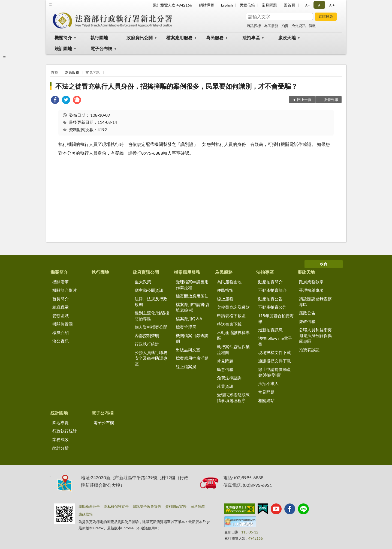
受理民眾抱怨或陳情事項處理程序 (233, 397)
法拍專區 (251, 37)
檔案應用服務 (179, 37)
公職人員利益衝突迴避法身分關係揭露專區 (315, 335)
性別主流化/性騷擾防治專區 (152, 316)
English (227, 5)
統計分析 (61, 448)
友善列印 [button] (331, 100)
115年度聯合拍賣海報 (276, 318)
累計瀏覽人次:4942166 (172, 5)
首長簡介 (61, 299)
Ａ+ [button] (331, 5)
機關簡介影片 (65, 290)
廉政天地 (287, 37)
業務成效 (61, 439)
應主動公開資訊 (149, 290)
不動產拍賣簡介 (272, 290)
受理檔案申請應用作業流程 (192, 285)
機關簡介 (63, 37)
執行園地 (99, 37)
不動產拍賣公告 (272, 307)
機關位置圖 (63, 324)
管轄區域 (61, 316)
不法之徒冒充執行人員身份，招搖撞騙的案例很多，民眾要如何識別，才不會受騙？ (176, 86)
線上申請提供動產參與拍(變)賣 (275, 372)
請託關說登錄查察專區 (315, 301)
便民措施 (225, 290)
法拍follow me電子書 (275, 341)
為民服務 (271, 26)
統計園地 (63, 48)
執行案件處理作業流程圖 (233, 349)
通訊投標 (254, 26)
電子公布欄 (101, 48)
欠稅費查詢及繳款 (233, 307)
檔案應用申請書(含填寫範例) (193, 307)
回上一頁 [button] (304, 100)
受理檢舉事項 (311, 290)
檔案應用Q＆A (189, 319)
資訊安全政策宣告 (147, 506)
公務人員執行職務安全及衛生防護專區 (151, 358)
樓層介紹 (61, 332)
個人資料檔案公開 (151, 327)
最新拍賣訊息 (270, 330)
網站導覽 (207, 5)
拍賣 (285, 26)
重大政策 (143, 282)
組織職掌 (61, 307)
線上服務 (225, 299)
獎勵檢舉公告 (89, 506)
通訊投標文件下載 (275, 361)
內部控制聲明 (147, 335)
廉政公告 (307, 313)
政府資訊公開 (140, 37)
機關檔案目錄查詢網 (192, 338)
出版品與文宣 (188, 350)
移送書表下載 (229, 324)
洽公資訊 (298, 26)
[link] (55, 100)
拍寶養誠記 (309, 350)
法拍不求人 (268, 383)
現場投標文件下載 (275, 352)
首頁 (55, 72)
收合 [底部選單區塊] (324, 264)
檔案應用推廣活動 (192, 358)
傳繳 (312, 26)
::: (50, 4)
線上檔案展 (186, 367)
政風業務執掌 (311, 282)
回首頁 (290, 5)
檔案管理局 (186, 327)
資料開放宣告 (176, 506)
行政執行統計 (147, 344)
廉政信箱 (307, 321)
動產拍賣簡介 (270, 282)
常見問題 (269, 5)
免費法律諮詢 (229, 378)
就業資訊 (225, 386)
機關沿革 (61, 282)
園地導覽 (61, 422)
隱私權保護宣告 (116, 506)
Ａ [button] (319, 5)
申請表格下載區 (231, 316)
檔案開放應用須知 (192, 296)
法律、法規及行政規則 (151, 301)
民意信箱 (247, 5)
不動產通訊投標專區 (233, 335)
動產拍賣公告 (270, 299)
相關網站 (266, 400)
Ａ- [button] (307, 5)
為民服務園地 (229, 282)
